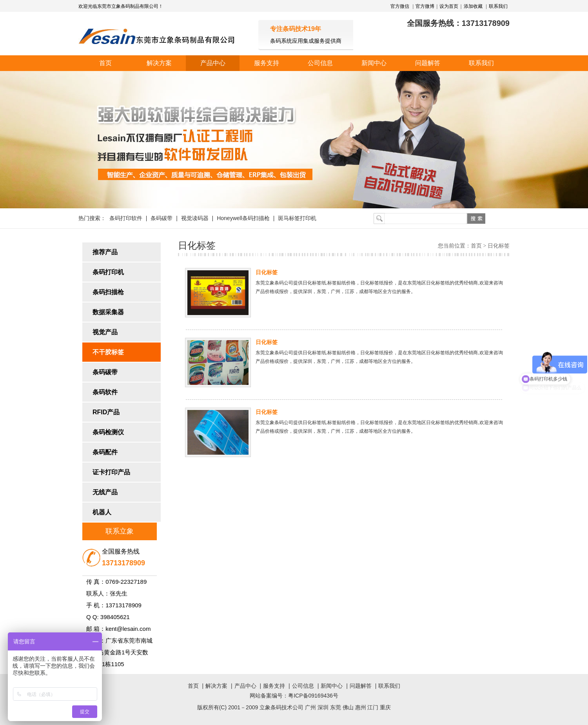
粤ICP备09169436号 (313, 696)
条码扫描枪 (108, 292)
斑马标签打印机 (297, 218)
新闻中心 (374, 63)
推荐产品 (105, 252)
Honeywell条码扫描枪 (243, 218)
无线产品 (105, 492)
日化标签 (267, 272)
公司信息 (320, 63)
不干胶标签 (108, 352)
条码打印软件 (126, 218)
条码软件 (105, 392)
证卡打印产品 (111, 472)
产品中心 (213, 63)
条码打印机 (108, 272)
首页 (105, 63)
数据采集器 (108, 312)
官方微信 (400, 6)
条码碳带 (162, 218)
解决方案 (159, 63)
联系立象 (120, 531)
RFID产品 (106, 412)
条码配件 (105, 452)
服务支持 (267, 63)
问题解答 (428, 63)
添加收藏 (473, 6)
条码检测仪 (108, 432)
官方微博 (425, 6)
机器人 (102, 512)
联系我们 (498, 6)
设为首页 (449, 6)
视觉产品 (105, 332)
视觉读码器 (195, 218)
